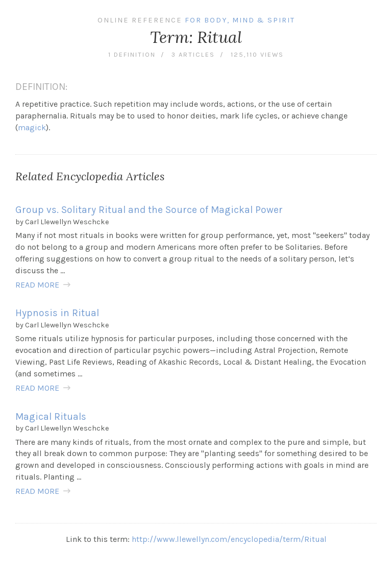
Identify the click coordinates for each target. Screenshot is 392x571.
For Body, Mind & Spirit (240, 20)
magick (32, 127)
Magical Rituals (51, 417)
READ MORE (37, 285)
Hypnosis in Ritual (57, 313)
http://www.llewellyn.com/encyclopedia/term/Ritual (229, 539)
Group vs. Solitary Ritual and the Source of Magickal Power (149, 210)
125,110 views (257, 54)
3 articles (193, 54)
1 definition (132, 54)
